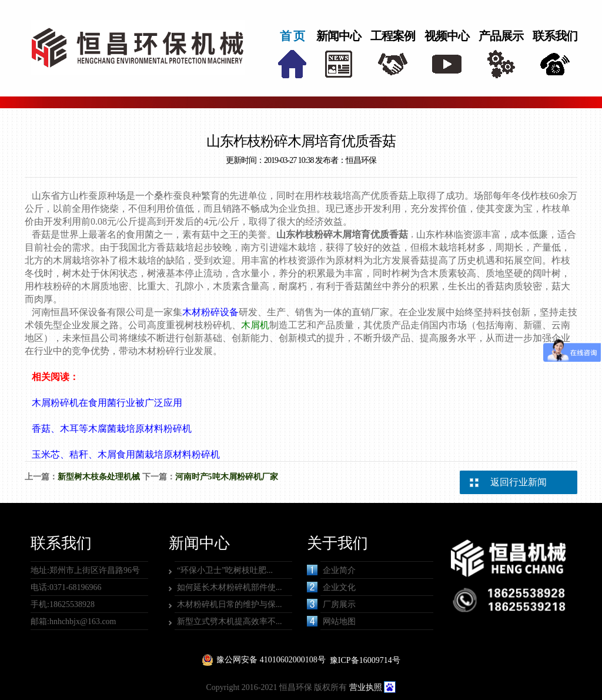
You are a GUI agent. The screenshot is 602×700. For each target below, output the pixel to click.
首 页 (292, 36)
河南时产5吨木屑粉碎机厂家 (227, 477)
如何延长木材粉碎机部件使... (230, 587)
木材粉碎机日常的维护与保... (230, 604)
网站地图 (331, 621)
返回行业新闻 (519, 482)
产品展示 (501, 36)
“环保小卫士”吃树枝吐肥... (225, 570)
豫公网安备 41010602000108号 (271, 660)
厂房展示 (331, 604)
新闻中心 (339, 36)
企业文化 (331, 587)
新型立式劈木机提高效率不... (230, 621)
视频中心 (447, 36)
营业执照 (366, 687)
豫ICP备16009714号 (365, 660)
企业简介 (331, 570)
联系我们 (555, 36)
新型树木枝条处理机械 (99, 477)
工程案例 (393, 36)
